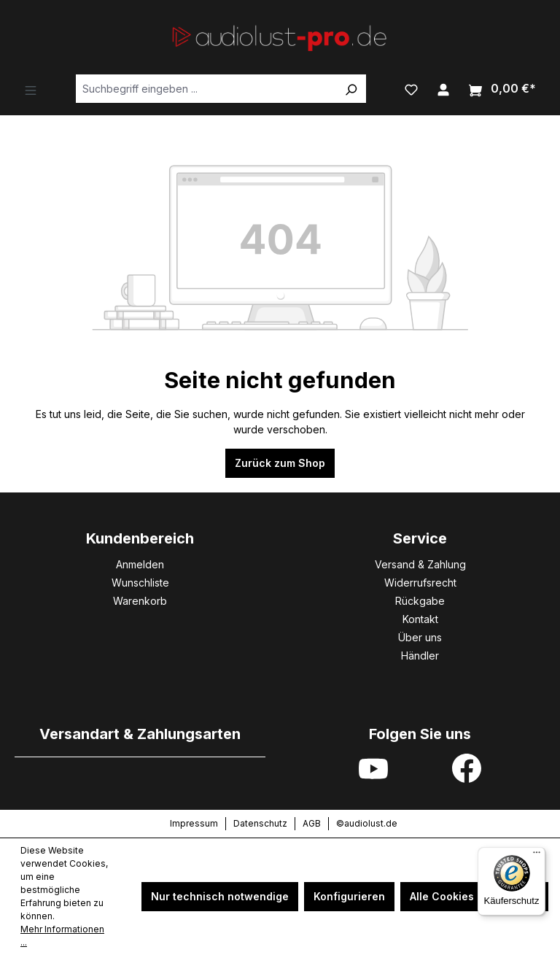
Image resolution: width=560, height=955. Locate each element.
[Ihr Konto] (443, 88)
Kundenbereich (140, 538)
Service (420, 538)
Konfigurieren (349, 896)
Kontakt (420, 619)
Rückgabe (420, 601)
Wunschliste (140, 583)
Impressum (194, 823)
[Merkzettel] (411, 88)
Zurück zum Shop (280, 463)
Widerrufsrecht (420, 583)
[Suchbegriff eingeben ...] (206, 89)
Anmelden (140, 564)
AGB (312, 823)
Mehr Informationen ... (62, 936)
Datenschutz (260, 823)
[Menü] (31, 89)
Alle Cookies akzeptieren (474, 896)
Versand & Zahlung (420, 564)
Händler (420, 656)
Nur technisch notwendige (220, 896)
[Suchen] (351, 89)
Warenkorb (140, 601)
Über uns (420, 637)
